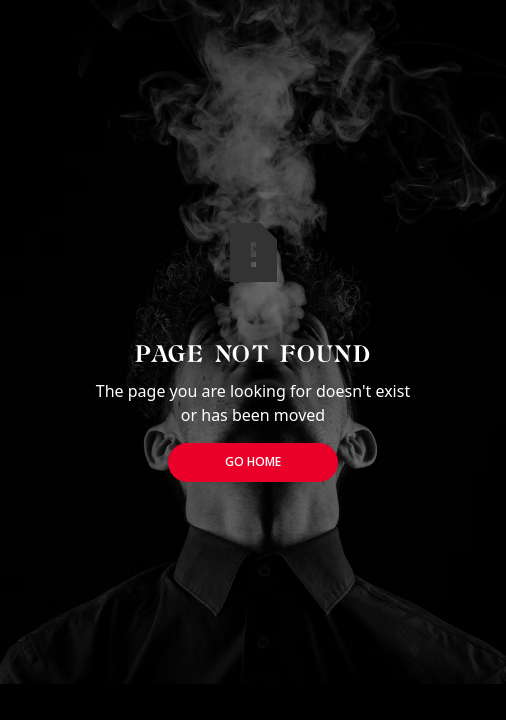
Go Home (253, 461)
